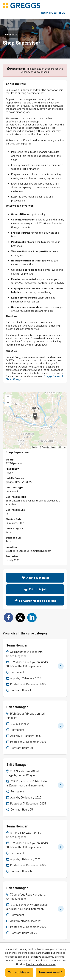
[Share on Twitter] (20, 618)
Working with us (53, 13)
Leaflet (35, 447)
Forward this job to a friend (35, 601)
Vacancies (12, 34)
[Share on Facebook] (8, 618)
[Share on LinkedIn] (32, 618)
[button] (35, 417)
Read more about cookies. (41, 964)
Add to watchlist (36, 578)
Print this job (35, 589)
